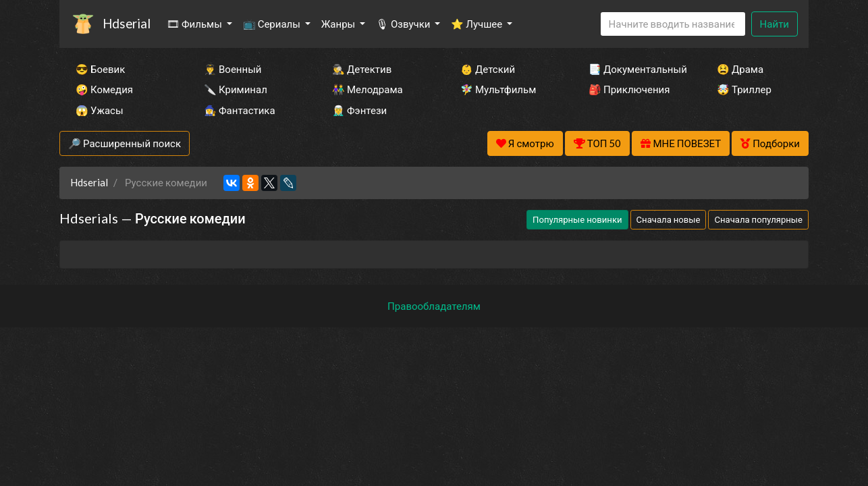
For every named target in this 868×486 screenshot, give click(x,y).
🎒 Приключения (629, 89)
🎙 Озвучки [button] (404, 24)
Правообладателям (434, 306)
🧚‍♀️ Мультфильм (498, 89)
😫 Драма (740, 69)
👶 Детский (488, 69)
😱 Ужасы (100, 110)
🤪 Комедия (104, 89)
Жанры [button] (340, 24)
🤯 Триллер (744, 89)
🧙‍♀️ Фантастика (240, 110)
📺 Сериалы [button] (273, 24)
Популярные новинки (577, 219)
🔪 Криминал (236, 89)
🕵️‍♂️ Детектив (362, 69)
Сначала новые (669, 219)
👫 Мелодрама (368, 89)
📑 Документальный (634, 69)
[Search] (673, 24)
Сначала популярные (758, 219)
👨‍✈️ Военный (233, 69)
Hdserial (127, 23)
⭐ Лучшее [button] (478, 24)
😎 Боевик (100, 69)
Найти (775, 24)
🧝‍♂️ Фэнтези (359, 110)
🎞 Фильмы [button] (195, 24)
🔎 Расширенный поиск (125, 143)
